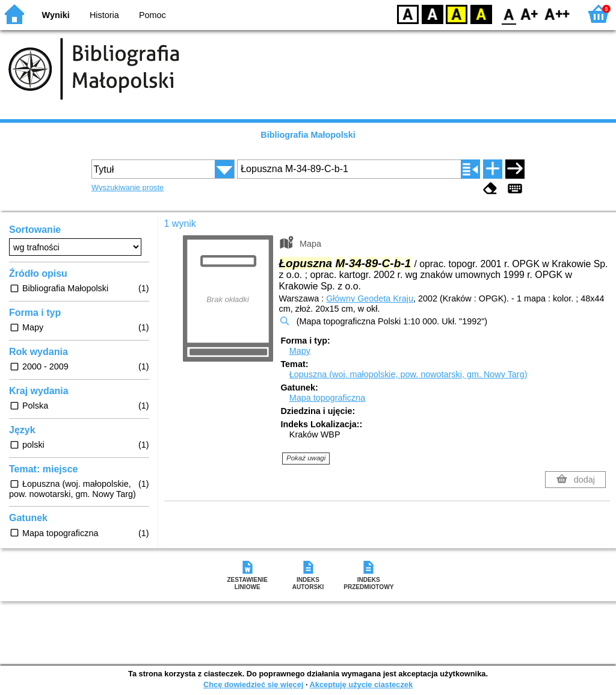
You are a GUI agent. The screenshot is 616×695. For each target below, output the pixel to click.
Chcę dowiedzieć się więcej (253, 684)
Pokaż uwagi (306, 458)
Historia (104, 15)
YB (456, 14)
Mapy (300, 351)
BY (481, 14)
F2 (557, 14)
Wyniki (56, 15)
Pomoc (152, 15)
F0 (509, 14)
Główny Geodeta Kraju (370, 298)
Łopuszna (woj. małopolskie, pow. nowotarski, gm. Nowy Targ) (408, 374)
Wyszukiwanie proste (128, 187)
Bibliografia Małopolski (308, 135)
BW (433, 14)
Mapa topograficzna (327, 398)
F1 (530, 14)
